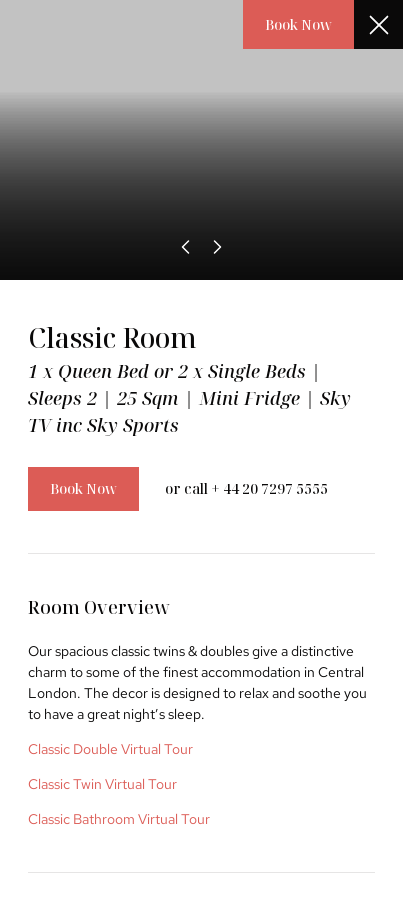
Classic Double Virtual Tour (110, 749)
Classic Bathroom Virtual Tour (119, 819)
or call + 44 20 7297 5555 (246, 488)
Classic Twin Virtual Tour (102, 784)
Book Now (298, 24)
